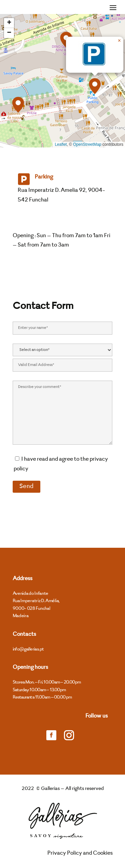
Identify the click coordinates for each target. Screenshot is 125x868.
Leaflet (61, 144)
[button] (18, 105)
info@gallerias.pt (28, 649)
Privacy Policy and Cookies (80, 853)
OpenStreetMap (87, 144)
